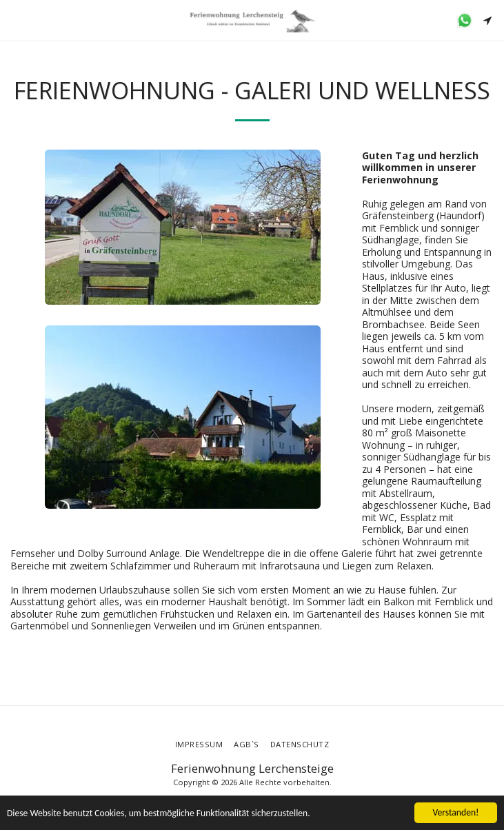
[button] (15, 20)
